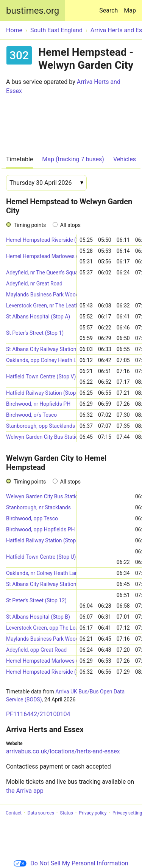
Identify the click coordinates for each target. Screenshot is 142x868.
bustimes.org (33, 11)
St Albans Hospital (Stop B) (38, 617)
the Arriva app (25, 791)
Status (66, 813)
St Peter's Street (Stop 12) (36, 600)
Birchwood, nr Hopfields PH (38, 404)
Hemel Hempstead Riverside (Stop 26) (41, 240)
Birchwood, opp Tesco (32, 518)
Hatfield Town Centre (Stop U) (41, 557)
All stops (70, 225)
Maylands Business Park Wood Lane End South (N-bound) (41, 639)
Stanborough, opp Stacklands (41, 426)
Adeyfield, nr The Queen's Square (41, 273)
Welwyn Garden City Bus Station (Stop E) (41, 437)
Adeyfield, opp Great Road (36, 650)
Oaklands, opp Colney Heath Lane (41, 360)
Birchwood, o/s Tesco (31, 415)
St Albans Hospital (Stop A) (38, 317)
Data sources (41, 813)
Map (130, 10)
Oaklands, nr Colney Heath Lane (41, 573)
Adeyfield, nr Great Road (34, 284)
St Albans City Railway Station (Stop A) (41, 349)
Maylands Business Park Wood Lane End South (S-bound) (41, 295)
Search (110, 7)
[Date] (46, 183)
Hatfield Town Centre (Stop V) (41, 377)
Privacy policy (93, 813)
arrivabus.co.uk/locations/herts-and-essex (63, 751)
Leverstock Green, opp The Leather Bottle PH (41, 628)
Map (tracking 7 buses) (73, 159)
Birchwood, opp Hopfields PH (40, 529)
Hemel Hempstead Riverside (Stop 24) (41, 672)
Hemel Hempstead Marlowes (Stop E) (41, 256)
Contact (14, 813)
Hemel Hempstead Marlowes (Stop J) (41, 661)
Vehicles (125, 159)
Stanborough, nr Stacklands (38, 507)
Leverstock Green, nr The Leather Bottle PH (41, 306)
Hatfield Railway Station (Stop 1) (41, 540)
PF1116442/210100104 (38, 714)
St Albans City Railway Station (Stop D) (41, 584)
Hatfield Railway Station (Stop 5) (41, 393)
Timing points (30, 225)
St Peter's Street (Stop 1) (35, 333)
